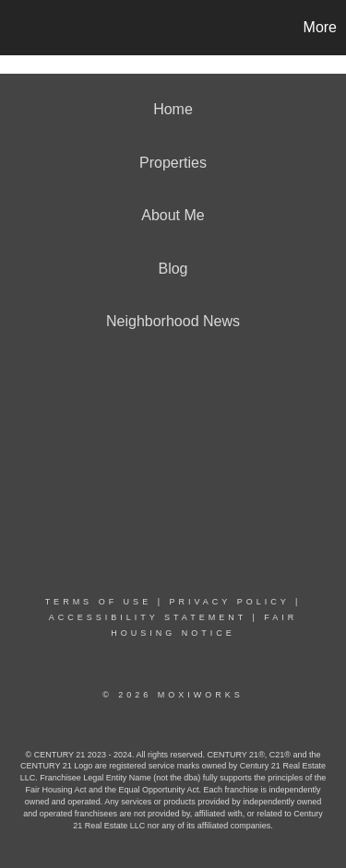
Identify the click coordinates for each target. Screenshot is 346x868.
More (320, 27)
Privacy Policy (229, 602)
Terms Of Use (99, 602)
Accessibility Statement (148, 617)
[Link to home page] (17, 28)
